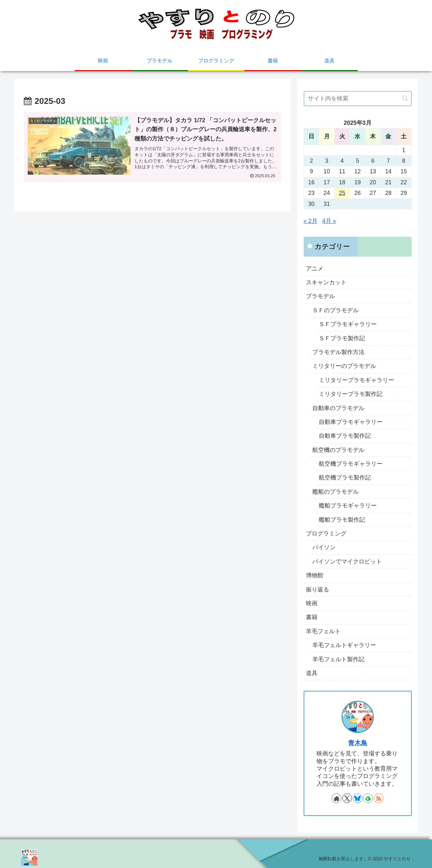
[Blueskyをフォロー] (358, 798)
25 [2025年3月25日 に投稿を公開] (342, 193)
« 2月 (311, 221)
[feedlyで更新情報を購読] (368, 798)
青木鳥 (358, 743)
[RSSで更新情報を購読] (379, 798)
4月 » (329, 221)
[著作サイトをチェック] (336, 798)
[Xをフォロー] (347, 798)
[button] (405, 98)
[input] (358, 99)
